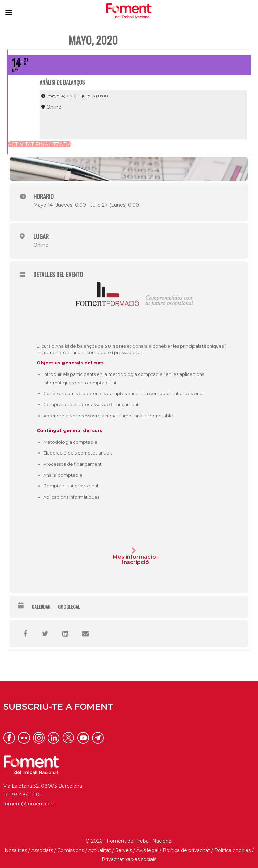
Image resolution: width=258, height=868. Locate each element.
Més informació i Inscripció (134, 556)
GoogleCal (69, 607)
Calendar (41, 607)
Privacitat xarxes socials (129, 859)
